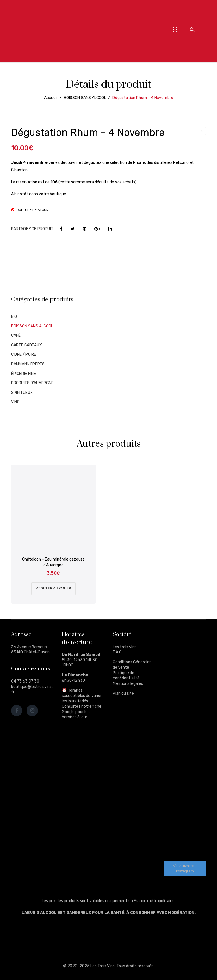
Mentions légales (128, 684)
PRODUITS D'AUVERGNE (32, 383)
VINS (15, 402)
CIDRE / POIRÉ (24, 354)
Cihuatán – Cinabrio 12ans (202, 132)
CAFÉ (16, 335)
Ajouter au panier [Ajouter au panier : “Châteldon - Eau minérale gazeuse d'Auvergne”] (54, 588)
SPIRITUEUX (22, 393)
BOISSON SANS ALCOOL (85, 98)
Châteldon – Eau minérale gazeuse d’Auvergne (53, 562)
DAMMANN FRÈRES (28, 364)
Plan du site (123, 693)
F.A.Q (117, 652)
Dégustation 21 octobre (192, 132)
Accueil (51, 98)
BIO (14, 317)
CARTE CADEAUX (26, 345)
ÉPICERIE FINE (23, 374)
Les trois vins (125, 647)
